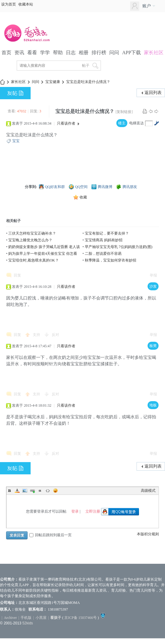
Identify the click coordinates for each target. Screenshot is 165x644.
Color (17, 491)
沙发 (153, 286)
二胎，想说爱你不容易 (103, 254)
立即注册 (93, 511)
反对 (55, 335)
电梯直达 (137, 123)
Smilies (55, 491)
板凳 (153, 346)
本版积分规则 (148, 534)
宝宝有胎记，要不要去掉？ (107, 233)
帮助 (58, 53)
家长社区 (154, 53)
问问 (114, 53)
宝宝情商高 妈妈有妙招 (104, 240)
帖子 (86, 66)
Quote (40, 491)
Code (48, 491)
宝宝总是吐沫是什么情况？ (88, 82)
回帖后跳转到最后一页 (51, 535)
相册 (84, 53)
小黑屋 (41, 618)
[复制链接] (124, 112)
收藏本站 (26, 4)
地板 (153, 405)
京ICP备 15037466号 (81, 618)
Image (25, 491)
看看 (32, 53)
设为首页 (9, 4)
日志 (71, 53)
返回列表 (153, 93)
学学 (45, 53)
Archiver (10, 618)
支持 (37, 335)
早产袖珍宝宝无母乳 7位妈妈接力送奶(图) (119, 247)
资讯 (19, 53)
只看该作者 (66, 123)
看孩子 (56, 618)
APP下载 (131, 53)
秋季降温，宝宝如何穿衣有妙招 (111, 260)
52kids (28, 623)
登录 (75, 511)
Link (32, 491)
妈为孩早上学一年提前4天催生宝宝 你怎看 (43, 254)
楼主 (122, 123)
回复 (17, 275)
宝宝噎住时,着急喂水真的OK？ (33, 260)
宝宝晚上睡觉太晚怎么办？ (30, 240)
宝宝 (16, 141)
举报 (153, 275)
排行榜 (99, 53)
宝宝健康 (53, 82)
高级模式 (148, 491)
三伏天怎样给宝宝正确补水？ (32, 233)
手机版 (26, 618)
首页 (6, 53)
